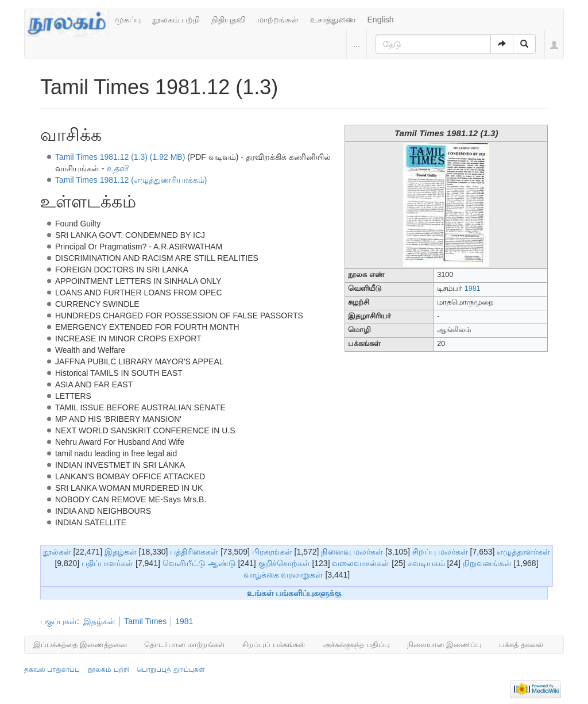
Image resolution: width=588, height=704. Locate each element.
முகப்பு (128, 20)
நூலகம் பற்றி (176, 20)
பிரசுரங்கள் (272, 552)
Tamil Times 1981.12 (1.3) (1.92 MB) (120, 157)
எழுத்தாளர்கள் (523, 552)
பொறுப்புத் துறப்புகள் (171, 670)
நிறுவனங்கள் (487, 563)
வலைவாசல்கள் (361, 563)
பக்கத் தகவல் (521, 645)
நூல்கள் (57, 552)
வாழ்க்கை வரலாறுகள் (283, 575)
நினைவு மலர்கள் (352, 552)
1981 (473, 288)
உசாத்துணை (333, 20)
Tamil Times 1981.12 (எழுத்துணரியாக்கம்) (131, 180)
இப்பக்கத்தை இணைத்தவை (80, 645)
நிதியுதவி (229, 20)
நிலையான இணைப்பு (445, 645)
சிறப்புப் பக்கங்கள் (274, 645)
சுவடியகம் (426, 563)
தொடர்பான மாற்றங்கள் (185, 645)
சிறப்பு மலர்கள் (440, 552)
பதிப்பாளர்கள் (107, 563)
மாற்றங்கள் (278, 20)
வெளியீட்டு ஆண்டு (199, 563)
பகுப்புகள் (59, 621)
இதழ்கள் (121, 552)
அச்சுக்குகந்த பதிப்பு (356, 645)
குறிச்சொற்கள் (284, 563)
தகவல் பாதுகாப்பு (52, 670)
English (381, 20)
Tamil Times (145, 621)
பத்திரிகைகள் (194, 552)
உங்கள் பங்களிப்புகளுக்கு (294, 593)
